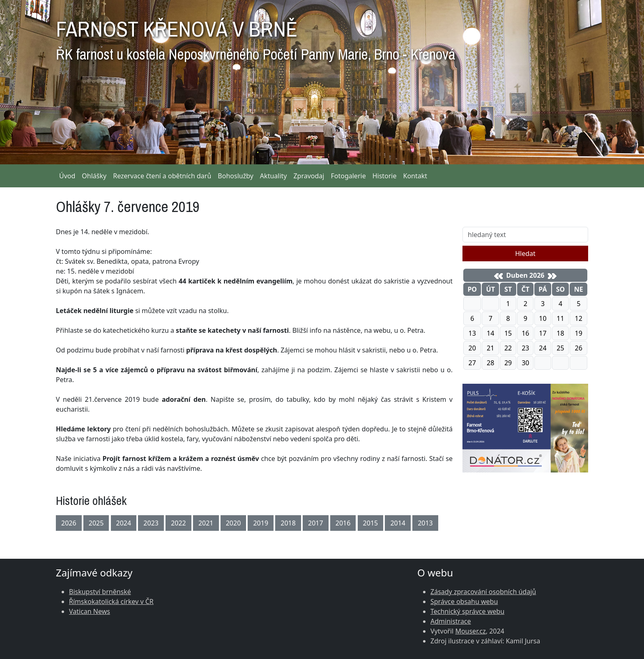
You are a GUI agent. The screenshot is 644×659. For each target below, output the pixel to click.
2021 (206, 523)
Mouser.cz (470, 631)
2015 (371, 523)
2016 (343, 523)
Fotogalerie (348, 176)
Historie (385, 176)
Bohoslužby (236, 176)
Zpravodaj (309, 176)
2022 (178, 523)
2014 (398, 523)
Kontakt (415, 176)
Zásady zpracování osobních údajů (483, 592)
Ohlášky (94, 176)
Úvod (67, 176)
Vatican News (90, 611)
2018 (288, 523)
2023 (151, 523)
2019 (261, 523)
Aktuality (274, 176)
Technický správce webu (467, 611)
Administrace (451, 621)
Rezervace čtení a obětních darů (162, 176)
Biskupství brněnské (100, 592)
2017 (316, 523)
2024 (124, 523)
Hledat (525, 253)
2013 (425, 523)
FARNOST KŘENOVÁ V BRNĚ (255, 37)
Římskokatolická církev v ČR (111, 601)
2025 (96, 523)
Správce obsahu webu (464, 601)
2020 (233, 523)
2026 (69, 523)
